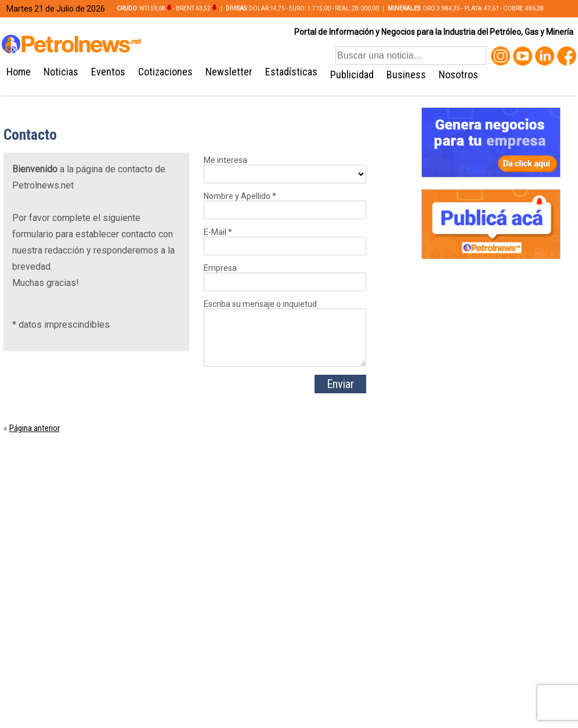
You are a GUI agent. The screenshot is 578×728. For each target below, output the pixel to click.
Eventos (108, 72)
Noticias (61, 72)
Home (19, 72)
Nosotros (458, 75)
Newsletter (229, 72)
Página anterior (35, 428)
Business (406, 75)
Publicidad (352, 75)
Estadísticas (291, 72)
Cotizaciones (165, 72)
